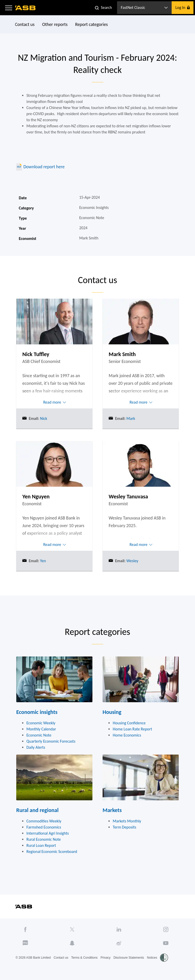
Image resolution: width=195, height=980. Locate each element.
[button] (9, 8)
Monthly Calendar (41, 729)
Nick (43, 418)
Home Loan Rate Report (132, 729)
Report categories (92, 24)
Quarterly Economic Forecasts (51, 741)
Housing (112, 712)
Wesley (132, 561)
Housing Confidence (129, 723)
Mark (130, 418)
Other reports (55, 24)
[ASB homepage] (26, 8)
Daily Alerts (36, 747)
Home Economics (127, 735)
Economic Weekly (41, 723)
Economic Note (39, 735)
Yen (43, 561)
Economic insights (37, 712)
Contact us (25, 24)
